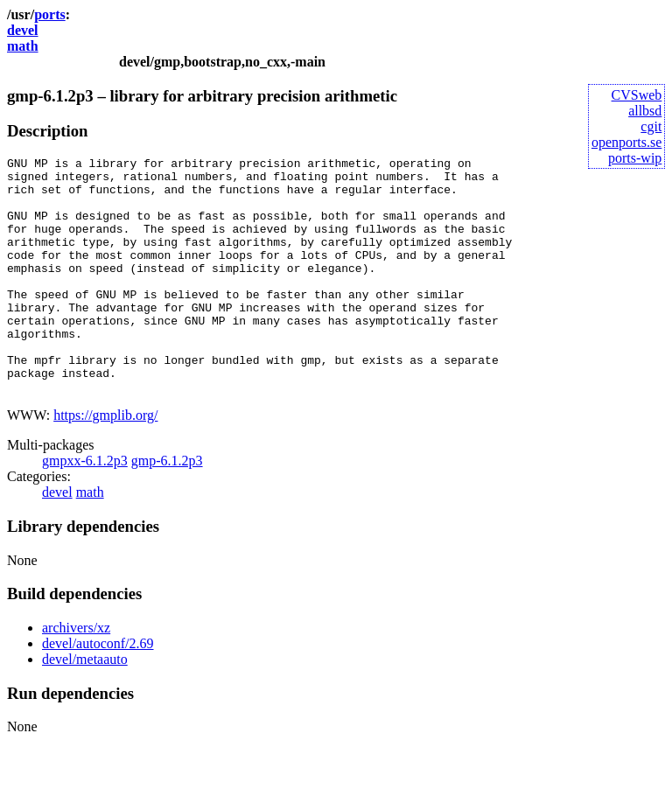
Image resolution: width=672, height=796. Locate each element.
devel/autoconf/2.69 (98, 691)
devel (23, 30)
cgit (651, 126)
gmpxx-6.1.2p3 (85, 508)
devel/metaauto (85, 706)
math (23, 46)
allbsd (645, 111)
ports (50, 14)
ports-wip (635, 158)
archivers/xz (76, 675)
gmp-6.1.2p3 (167, 508)
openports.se (626, 142)
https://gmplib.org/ (105, 462)
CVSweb (637, 95)
